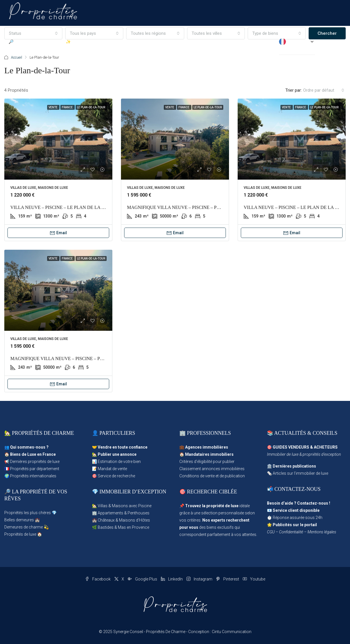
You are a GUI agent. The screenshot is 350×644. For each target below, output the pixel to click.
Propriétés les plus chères (28, 513)
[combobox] (324, 90)
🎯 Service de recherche (114, 476)
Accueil (17, 57)
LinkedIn (172, 579)
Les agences (178, 42)
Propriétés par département (35, 469)
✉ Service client (261, 42)
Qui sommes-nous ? (29, 447)
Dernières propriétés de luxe (35, 462)
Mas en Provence (133, 527)
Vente (53, 107)
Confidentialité (291, 532)
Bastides (106, 527)
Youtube (254, 579)
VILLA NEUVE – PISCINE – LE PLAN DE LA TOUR (62, 207)
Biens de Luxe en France (33, 454)
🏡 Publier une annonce (114, 454)
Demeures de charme (24, 527)
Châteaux (106, 520)
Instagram (200, 579)
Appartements (110, 513)
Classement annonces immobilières (212, 469)
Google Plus (143, 579)
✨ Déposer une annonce (89, 42)
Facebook (98, 579)
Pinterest (228, 579)
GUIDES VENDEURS (291, 447)
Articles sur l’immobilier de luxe (300, 473)
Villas (103, 506)
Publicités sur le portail (295, 525)
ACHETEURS (326, 447)
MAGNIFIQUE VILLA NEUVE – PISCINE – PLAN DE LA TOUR (190, 207)
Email (58, 233)
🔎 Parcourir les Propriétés (33, 42)
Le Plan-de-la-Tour (91, 107)
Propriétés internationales (33, 476)
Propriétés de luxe (20, 534)
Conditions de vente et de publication (212, 476)
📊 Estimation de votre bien (116, 462)
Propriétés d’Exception (218, 42)
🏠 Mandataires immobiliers (206, 454)
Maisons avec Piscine (132, 506)
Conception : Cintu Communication (220, 632)
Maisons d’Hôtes (134, 520)
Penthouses (139, 513)
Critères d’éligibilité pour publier (207, 462)
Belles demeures (19, 520)
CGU (271, 532)
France (68, 107)
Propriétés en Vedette (139, 42)
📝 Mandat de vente (109, 469)
